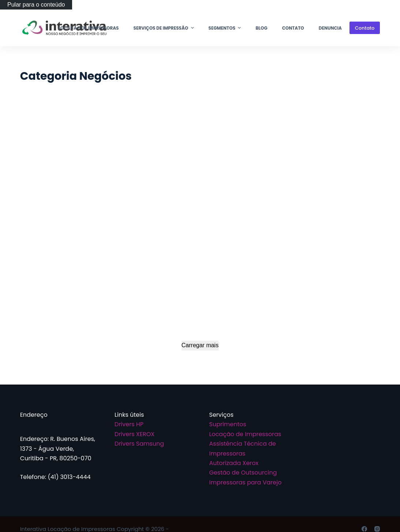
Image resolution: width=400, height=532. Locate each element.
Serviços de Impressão (165, 28)
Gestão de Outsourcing (243, 473)
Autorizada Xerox (234, 463)
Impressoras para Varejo (246, 482)
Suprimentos (228, 424)
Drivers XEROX (134, 434)
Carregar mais (200, 345)
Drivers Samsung (139, 444)
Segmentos (226, 28)
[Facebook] (364, 529)
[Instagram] (377, 529)
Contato (293, 28)
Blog (261, 28)
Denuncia (330, 28)
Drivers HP (129, 424)
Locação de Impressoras (88, 28)
